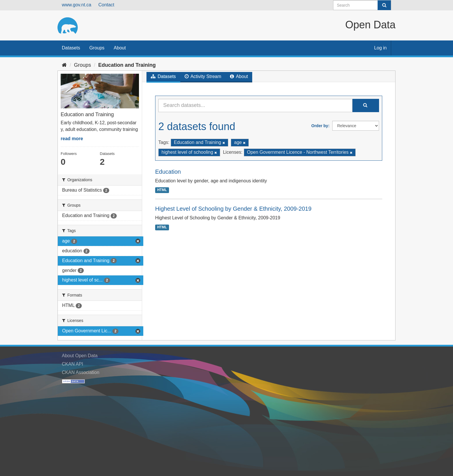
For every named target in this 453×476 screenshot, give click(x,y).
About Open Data (80, 356)
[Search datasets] (362, 5)
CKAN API (73, 364)
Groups (97, 48)
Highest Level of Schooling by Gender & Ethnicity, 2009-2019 (233, 209)
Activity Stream (203, 76)
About (120, 48)
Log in (380, 48)
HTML (162, 190)
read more (72, 139)
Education (168, 172)
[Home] (64, 65)
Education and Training (127, 65)
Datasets (71, 48)
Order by (320, 126)
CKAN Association (81, 372)
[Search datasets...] (255, 105)
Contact (106, 5)
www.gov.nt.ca (77, 5)
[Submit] (384, 5)
